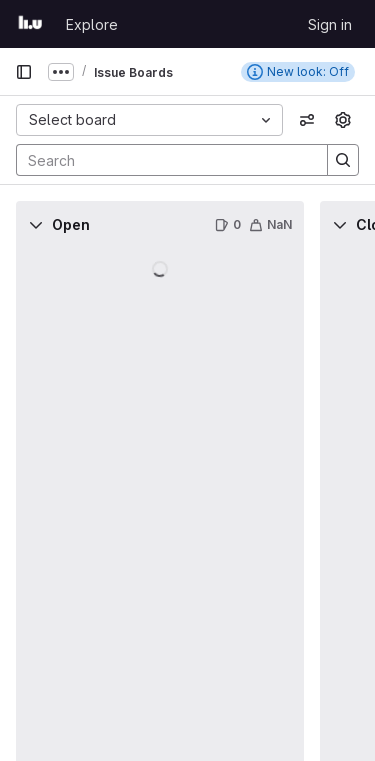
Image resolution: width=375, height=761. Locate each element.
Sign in (330, 24)
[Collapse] (36, 225)
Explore (92, 24)
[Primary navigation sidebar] (24, 72)
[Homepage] (30, 24)
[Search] (162, 160)
